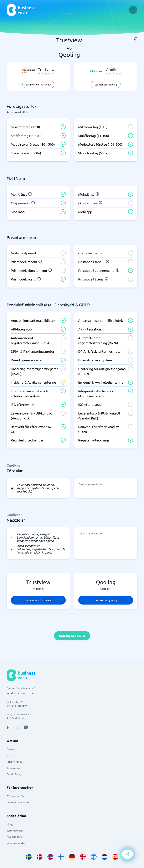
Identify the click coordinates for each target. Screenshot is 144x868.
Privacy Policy (14, 762)
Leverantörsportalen (18, 802)
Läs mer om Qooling (106, 84)
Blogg (10, 824)
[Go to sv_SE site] (29, 857)
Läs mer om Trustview (38, 84)
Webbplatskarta (16, 843)
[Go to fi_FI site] (61, 857)
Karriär (11, 755)
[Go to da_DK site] (40, 857)
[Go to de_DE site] (72, 857)
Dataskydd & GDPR (72, 636)
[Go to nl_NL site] (104, 857)
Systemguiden (15, 830)
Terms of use (14, 768)
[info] (136, 39)
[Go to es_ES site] (115, 857)
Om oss (11, 749)
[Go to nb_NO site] (50, 857)
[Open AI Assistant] (26, 727)
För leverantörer (16, 796)
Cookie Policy (14, 774)
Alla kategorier (15, 837)
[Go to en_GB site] (83, 857)
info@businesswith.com (20, 693)
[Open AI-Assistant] (128, 854)
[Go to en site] (94, 857)
